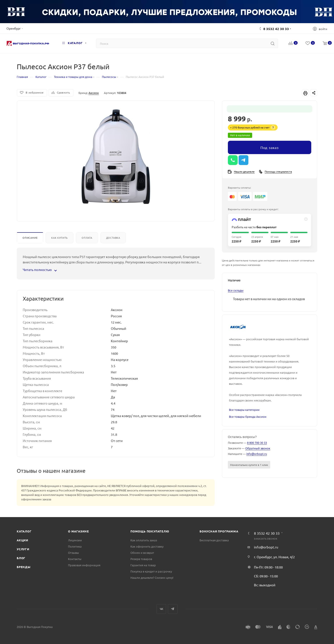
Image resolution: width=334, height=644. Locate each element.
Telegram (173, 609)
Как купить (60, 238)
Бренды (24, 567)
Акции (23, 540)
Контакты (75, 559)
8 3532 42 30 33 (276, 29)
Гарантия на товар (143, 565)
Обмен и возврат (142, 553)
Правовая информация (84, 565)
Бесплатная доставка (214, 540)
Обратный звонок (258, 448)
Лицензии (75, 540)
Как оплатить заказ (144, 540)
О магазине (78, 531)
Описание (30, 238)
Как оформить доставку (147, 546)
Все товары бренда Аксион (248, 417)
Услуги (23, 549)
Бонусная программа (219, 531)
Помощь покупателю (150, 531)
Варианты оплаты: (239, 187)
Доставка (113, 238)
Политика (75, 546)
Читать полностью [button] (40, 270)
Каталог (24, 531)
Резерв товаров (141, 559)
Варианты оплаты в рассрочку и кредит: (253, 209)
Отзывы (73, 553)
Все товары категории (244, 410)
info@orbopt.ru (257, 454)
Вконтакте (161, 609)
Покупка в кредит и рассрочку (151, 571)
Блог (21, 558)
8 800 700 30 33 (257, 443)
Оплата (87, 238)
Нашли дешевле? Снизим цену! (152, 578)
